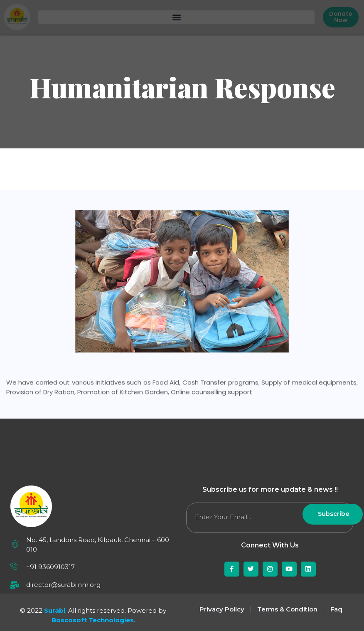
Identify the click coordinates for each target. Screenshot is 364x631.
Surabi (55, 610)
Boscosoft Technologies (93, 620)
